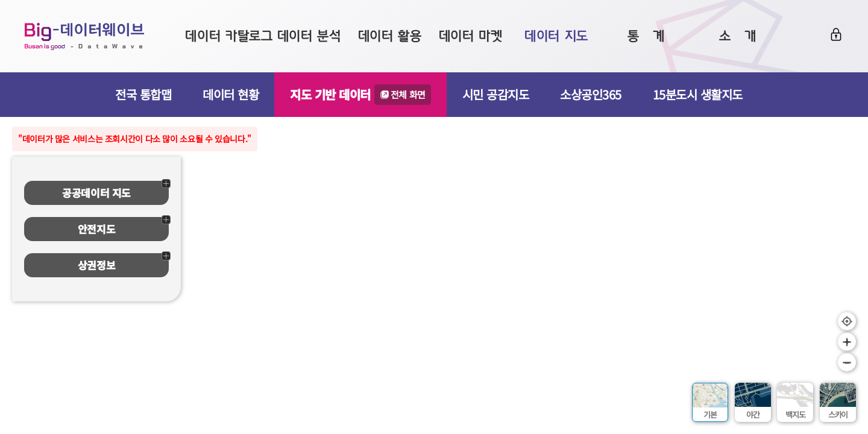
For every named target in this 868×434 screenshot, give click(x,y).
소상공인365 (591, 94)
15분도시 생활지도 (703, 94)
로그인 (836, 34)
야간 (753, 414)
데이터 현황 (231, 94)
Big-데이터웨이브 (84, 36)
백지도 (795, 414)
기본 (710, 414)
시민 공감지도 (496, 94)
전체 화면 (408, 94)
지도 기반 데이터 (360, 95)
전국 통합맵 (143, 94)
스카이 (838, 414)
